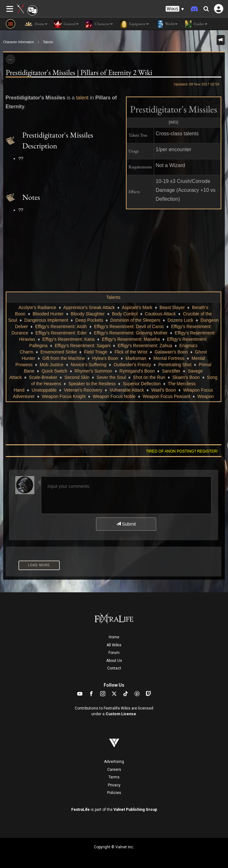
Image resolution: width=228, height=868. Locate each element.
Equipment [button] (134, 24)
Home (114, 637)
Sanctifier (171, 371)
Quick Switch (55, 371)
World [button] (166, 24)
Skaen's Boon (186, 377)
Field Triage (96, 352)
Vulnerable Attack (127, 390)
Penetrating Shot (175, 365)
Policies (114, 793)
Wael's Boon (164, 390)
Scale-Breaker (43, 377)
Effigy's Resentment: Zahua (145, 346)
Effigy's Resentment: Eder (61, 333)
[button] (175, 9)
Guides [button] (196, 24)
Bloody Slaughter (88, 314)
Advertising (114, 762)
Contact (114, 668)
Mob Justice (52, 365)
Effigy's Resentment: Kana (68, 339)
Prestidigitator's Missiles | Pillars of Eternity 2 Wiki (79, 72)
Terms (114, 777)
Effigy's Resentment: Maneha (131, 339)
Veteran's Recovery (83, 390)
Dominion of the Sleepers (135, 320)
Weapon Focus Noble (114, 396)
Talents (48, 42)
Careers (114, 770)
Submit (126, 524)
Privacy (114, 785)
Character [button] (99, 24)
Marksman (136, 358)
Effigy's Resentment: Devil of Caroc (129, 326)
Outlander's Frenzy (132, 365)
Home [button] (36, 24)
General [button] (66, 24)
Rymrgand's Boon (137, 371)
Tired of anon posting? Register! (182, 451)
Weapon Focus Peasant (166, 396)
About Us (114, 661)
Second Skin (77, 377)
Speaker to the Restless (92, 384)
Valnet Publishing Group (135, 810)
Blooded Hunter (48, 314)
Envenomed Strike (59, 352)
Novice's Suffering (88, 365)
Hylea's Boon (105, 358)
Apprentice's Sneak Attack (89, 307)
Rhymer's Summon (93, 371)
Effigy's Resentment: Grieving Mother (131, 333)
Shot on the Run (149, 377)
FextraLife (80, 810)
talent (82, 98)
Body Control (125, 314)
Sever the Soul (111, 377)
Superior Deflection (142, 384)
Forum (114, 653)
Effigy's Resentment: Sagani (83, 346)
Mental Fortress (169, 358)
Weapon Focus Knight (64, 396)
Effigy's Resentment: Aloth (61, 326)
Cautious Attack (160, 314)
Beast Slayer (172, 307)
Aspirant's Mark (137, 307)
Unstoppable (44, 390)
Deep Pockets (89, 320)
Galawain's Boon (171, 352)
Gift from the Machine (64, 358)
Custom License (121, 714)
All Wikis (114, 645)
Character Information (19, 42)
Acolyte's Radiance (37, 307)
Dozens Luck (180, 320)
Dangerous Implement (46, 320)
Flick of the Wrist (131, 352)
